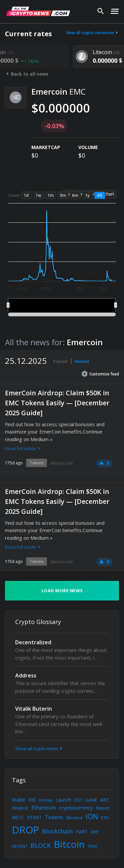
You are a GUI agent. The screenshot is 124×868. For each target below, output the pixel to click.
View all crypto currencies (93, 33)
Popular (61, 361)
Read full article (23, 448)
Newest (82, 361)
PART (82, 832)
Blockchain (57, 831)
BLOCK (41, 845)
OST (78, 800)
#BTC (18, 817)
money (46, 800)
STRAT (34, 817)
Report (103, 808)
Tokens (37, 463)
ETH (105, 818)
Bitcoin (69, 844)
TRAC (93, 846)
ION (92, 817)
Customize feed (100, 374)
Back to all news (27, 74)
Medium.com (62, 463)
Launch (63, 800)
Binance (75, 818)
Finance (20, 808)
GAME (91, 800)
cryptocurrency (76, 808)
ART (105, 800)
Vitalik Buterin (34, 709)
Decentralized (33, 642)
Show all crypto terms (39, 749)
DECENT (20, 846)
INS (32, 800)
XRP (95, 832)
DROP (25, 830)
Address (26, 675)
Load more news (62, 591)
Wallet (19, 800)
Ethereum (44, 808)
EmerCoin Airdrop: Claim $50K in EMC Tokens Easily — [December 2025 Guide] (57, 403)
